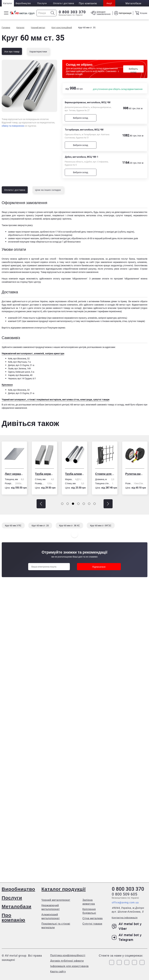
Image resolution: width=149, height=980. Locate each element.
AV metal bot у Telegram (127, 937)
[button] (41, 504)
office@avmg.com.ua (125, 902)
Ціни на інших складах (48, 190)
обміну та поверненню (13, 126)
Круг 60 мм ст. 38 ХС (69, 525)
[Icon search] (53, 13)
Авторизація (125, 13)
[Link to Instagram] (119, 962)
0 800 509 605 (125, 894)
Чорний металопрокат (56, 900)
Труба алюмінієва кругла (75, 474)
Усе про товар (12, 51)
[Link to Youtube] (142, 962)
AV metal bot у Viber (127, 926)
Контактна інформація (125, 918)
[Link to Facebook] (112, 962)
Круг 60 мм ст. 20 (40, 525)
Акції (109, 3)
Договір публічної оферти (67, 961)
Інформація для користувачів (69, 966)
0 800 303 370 (72, 12)
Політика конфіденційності (68, 955)
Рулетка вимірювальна (135, 474)
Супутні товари (92, 924)
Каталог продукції (64, 889)
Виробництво (23, 3)
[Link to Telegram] (127, 962)
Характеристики (38, 51)
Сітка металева (93, 918)
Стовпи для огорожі (105, 474)
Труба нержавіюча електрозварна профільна (44, 474)
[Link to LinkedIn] (134, 962)
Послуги (42, 3)
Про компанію (14, 917)
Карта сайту (58, 971)
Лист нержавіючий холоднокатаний (14, 474)
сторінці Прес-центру (30, 282)
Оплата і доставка (64, 3)
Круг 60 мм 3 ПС (13, 525)
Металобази (17, 906)
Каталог (8, 3)
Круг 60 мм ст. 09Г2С (101, 525)
